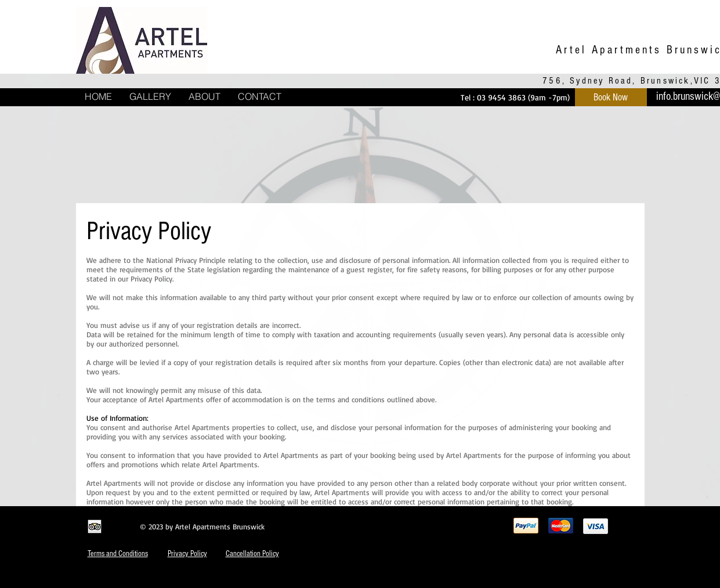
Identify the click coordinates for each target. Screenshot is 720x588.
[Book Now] (611, 97)
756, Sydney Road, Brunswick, (618, 81)
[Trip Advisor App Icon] (95, 526)
